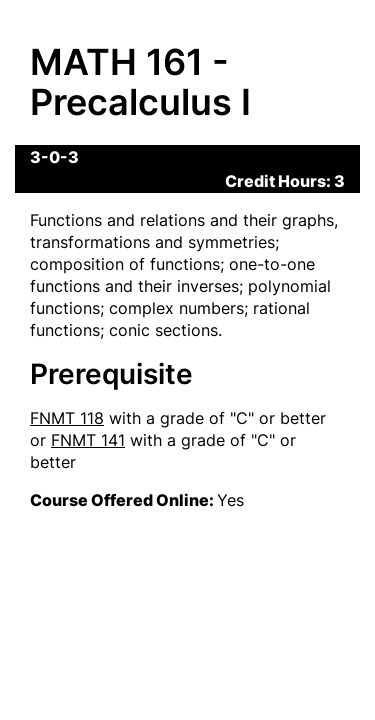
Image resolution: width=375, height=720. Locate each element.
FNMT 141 (88, 440)
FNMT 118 (67, 418)
